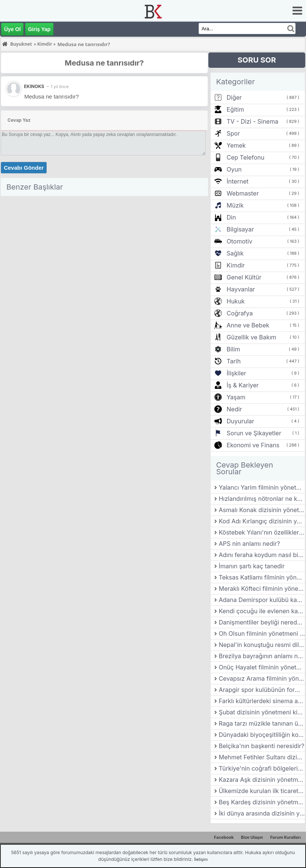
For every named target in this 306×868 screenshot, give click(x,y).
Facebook (224, 837)
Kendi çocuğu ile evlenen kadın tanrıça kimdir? (262, 611)
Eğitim (235, 109)
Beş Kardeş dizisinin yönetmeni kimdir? (262, 802)
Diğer (234, 97)
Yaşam (236, 397)
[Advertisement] (104, 251)
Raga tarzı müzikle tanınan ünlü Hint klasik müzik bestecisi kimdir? (262, 723)
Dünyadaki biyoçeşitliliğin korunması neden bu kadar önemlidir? (262, 735)
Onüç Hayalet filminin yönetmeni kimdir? (262, 667)
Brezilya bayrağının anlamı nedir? (262, 656)
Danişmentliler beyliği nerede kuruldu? (262, 622)
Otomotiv (240, 241)
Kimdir (236, 265)
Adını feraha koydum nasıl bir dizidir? (262, 555)
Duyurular (241, 421)
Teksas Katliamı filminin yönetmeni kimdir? (262, 577)
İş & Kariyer (243, 385)
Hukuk (236, 301)
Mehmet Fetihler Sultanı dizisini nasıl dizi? (262, 757)
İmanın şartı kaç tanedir (252, 566)
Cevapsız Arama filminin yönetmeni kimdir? (262, 678)
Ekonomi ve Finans (253, 445)
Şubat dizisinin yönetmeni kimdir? (262, 712)
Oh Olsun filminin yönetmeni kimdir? (262, 633)
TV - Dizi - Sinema (253, 121)
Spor (233, 133)
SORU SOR (257, 60)
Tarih (234, 361)
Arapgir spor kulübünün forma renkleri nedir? (262, 690)
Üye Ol (12, 29)
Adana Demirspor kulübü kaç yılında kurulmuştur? (262, 600)
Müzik (235, 205)
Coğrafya (240, 313)
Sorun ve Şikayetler (254, 433)
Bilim (233, 349)
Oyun (234, 169)
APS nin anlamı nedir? (250, 544)
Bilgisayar (240, 229)
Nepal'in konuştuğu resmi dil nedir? (262, 645)
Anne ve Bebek (248, 325)
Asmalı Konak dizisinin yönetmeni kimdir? (262, 510)
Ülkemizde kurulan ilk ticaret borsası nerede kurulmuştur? (262, 791)
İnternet (238, 181)
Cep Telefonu (246, 157)
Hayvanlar (241, 289)
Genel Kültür (244, 277)
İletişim (201, 859)
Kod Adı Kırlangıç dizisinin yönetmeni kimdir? (262, 521)
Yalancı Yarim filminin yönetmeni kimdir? (262, 487)
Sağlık (235, 253)
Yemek (236, 145)
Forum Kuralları (285, 837)
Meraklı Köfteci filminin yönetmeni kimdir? (262, 589)
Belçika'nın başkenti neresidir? (262, 746)
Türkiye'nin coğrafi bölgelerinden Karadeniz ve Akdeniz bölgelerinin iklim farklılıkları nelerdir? (262, 768)
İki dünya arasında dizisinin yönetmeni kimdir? (262, 813)
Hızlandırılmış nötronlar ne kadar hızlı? (262, 499)
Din (231, 217)
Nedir (234, 409)
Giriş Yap (39, 29)
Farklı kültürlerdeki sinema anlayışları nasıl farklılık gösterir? (262, 701)
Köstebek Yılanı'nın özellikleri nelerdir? (262, 532)
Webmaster (243, 193)
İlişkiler (236, 373)
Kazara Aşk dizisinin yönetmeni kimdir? (262, 780)
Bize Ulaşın (252, 837)
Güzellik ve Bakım (252, 337)
